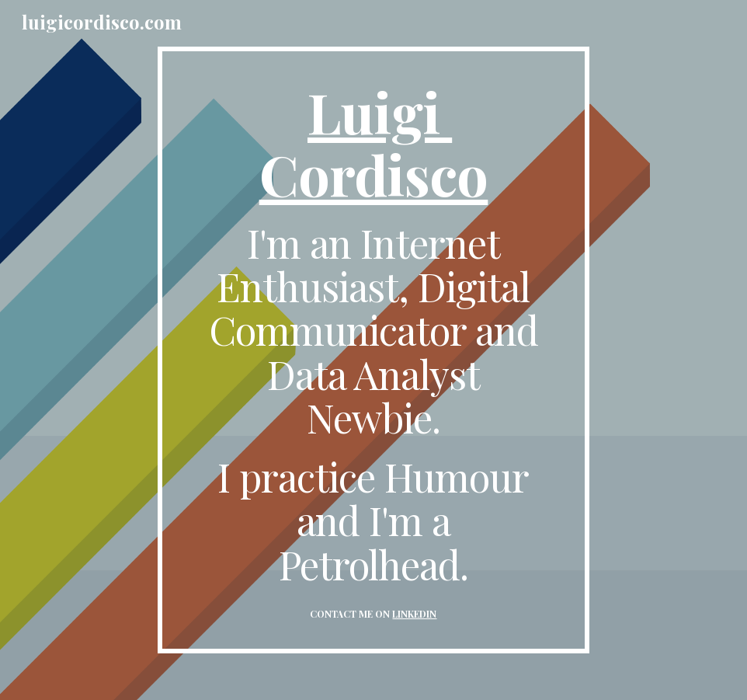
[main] (373, 350)
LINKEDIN (414, 614)
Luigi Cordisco (374, 142)
